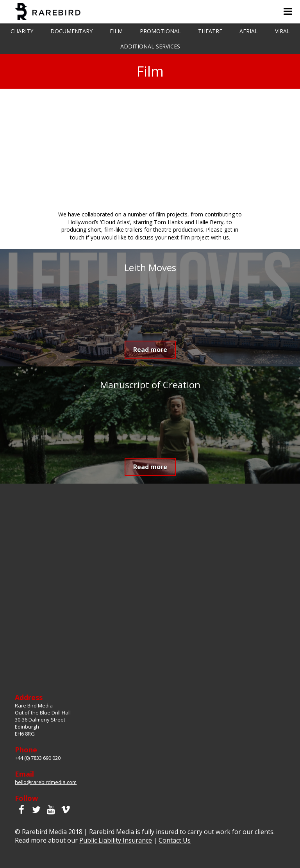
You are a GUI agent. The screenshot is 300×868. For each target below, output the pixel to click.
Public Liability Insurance (116, 840)
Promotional (160, 31)
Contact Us (175, 840)
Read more (150, 350)
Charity (22, 31)
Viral (282, 31)
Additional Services (150, 46)
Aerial (249, 31)
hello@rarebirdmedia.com (46, 782)
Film (116, 31)
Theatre (210, 31)
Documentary (71, 31)
